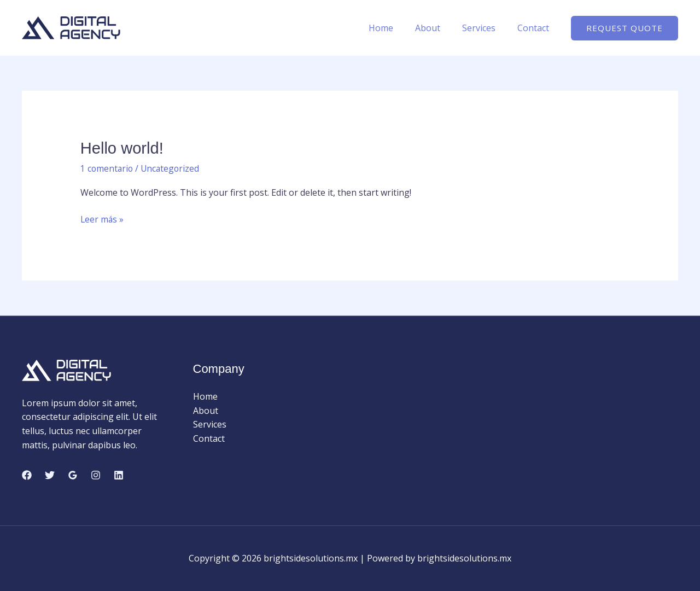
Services (485, 28)
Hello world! (123, 148)
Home (396, 28)
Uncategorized (172, 168)
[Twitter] (50, 475)
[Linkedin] (119, 475)
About (439, 28)
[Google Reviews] (73, 475)
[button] (625, 28)
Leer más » (103, 219)
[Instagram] (96, 475)
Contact (535, 28)
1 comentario (107, 168)
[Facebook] (27, 475)
